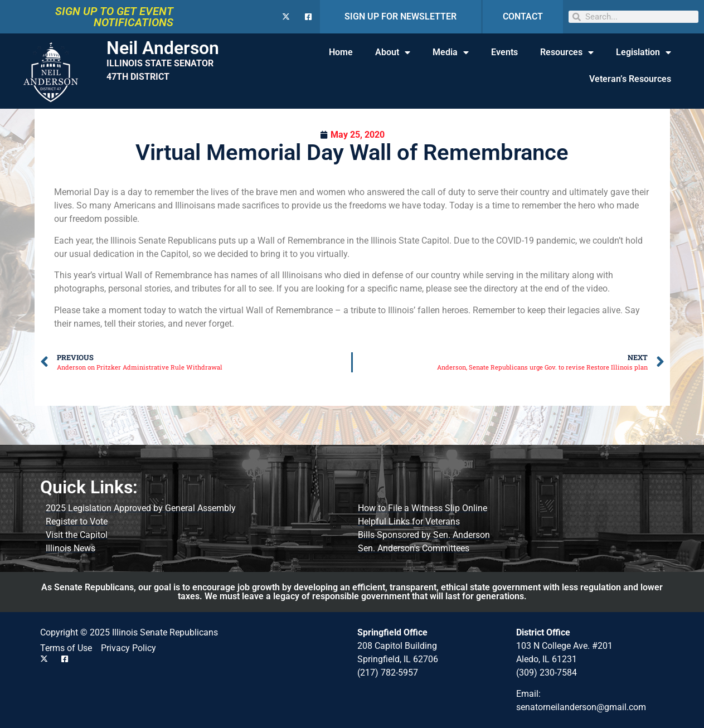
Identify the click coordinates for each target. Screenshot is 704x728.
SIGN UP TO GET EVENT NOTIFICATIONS (114, 17)
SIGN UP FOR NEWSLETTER (400, 16)
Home (341, 52)
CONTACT (523, 16)
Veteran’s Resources (630, 79)
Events (504, 52)
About (393, 52)
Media (451, 52)
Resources (567, 52)
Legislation (644, 52)
